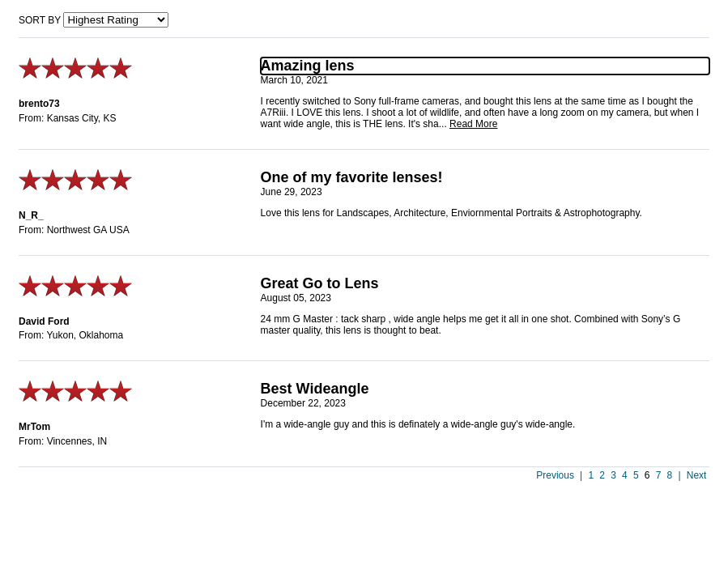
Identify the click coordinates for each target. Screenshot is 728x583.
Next (697, 475)
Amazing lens (308, 66)
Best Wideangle (315, 389)
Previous (555, 475)
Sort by (40, 20)
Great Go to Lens (320, 283)
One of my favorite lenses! (352, 177)
